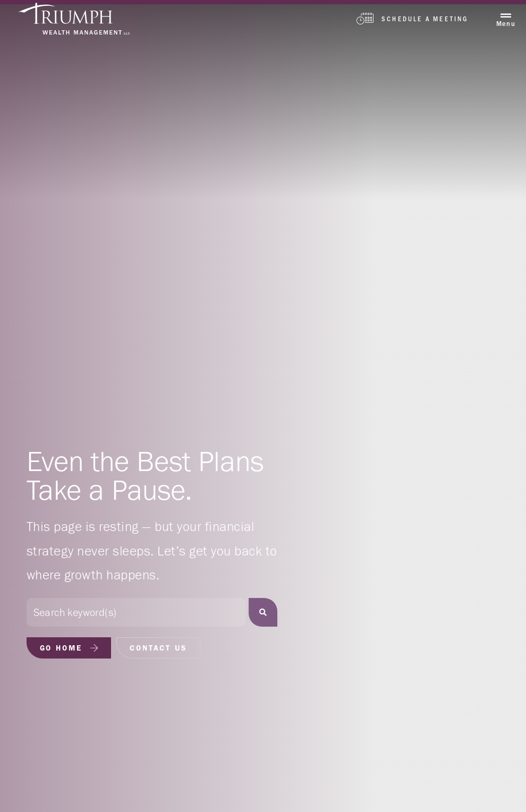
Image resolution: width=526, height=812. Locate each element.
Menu (506, 24)
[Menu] (506, 16)
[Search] (263, 612)
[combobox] (136, 612)
